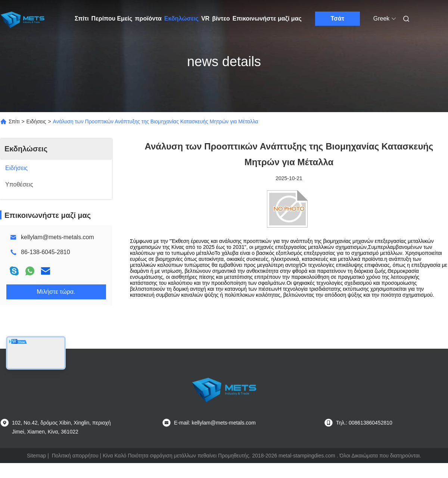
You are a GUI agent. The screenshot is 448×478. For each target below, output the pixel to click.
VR (205, 18)
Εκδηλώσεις (181, 18)
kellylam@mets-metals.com (57, 237)
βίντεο (221, 18)
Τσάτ (338, 18)
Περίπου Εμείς (112, 18)
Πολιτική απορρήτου (75, 456)
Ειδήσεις (36, 121)
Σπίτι (82, 18)
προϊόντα (148, 18)
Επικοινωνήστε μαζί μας (267, 18)
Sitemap (36, 456)
